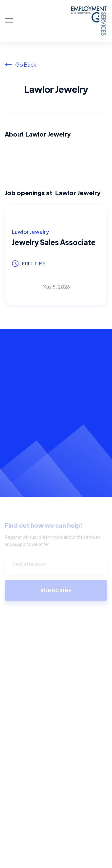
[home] (60, 21)
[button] (9, 21)
